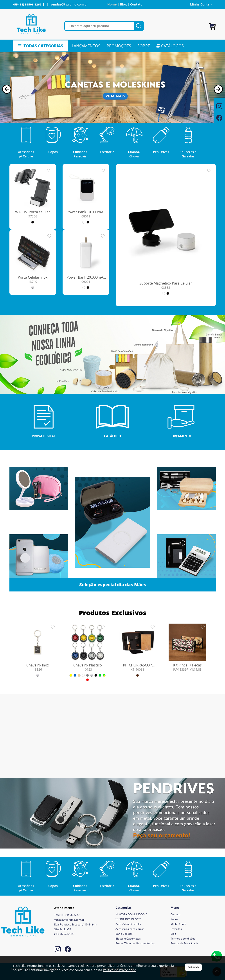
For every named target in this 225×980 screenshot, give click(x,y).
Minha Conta (201, 4)
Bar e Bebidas (124, 934)
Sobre (174, 919)
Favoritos (176, 929)
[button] (7, 89)
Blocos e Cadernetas (128, 939)
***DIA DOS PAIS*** (128, 919)
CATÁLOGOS (170, 46)
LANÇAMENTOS (86, 46)
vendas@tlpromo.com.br (69, 4)
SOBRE (144, 46)
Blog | (125, 4)
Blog (173, 934)
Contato (136, 4)
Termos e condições (183, 939)
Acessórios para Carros (130, 929)
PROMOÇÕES (119, 46)
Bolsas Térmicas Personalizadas (135, 943)
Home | (113, 4)
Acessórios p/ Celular (128, 924)
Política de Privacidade (184, 943)
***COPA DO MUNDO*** (131, 914)
